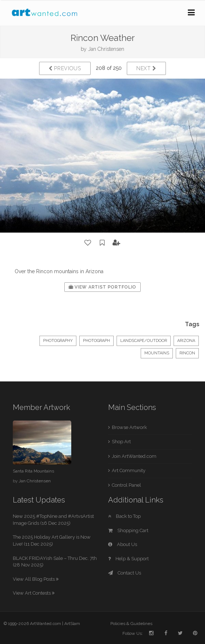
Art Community (129, 470)
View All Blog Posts (36, 579)
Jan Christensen (106, 49)
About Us (123, 544)
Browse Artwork (129, 427)
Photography (58, 341)
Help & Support (128, 559)
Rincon (187, 353)
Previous (65, 68)
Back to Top (124, 516)
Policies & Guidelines (131, 624)
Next (146, 68)
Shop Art (121, 442)
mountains (157, 353)
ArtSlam (72, 624)
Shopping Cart (128, 530)
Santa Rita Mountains (33, 471)
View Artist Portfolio (102, 287)
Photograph (96, 341)
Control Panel (126, 485)
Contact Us (125, 573)
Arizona (186, 341)
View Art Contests (34, 593)
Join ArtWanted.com (134, 456)
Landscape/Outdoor (144, 341)
